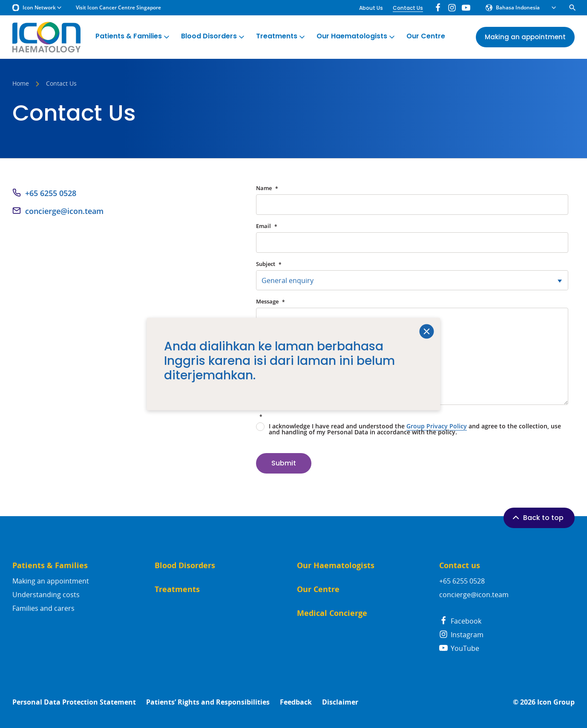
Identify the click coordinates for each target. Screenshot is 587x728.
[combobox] (412, 280)
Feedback (296, 702)
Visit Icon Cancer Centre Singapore (118, 8)
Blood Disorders (213, 36)
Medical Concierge (332, 613)
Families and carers (43, 608)
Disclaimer (340, 702)
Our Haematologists (356, 36)
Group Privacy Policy (437, 426)
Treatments (281, 36)
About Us (371, 8)
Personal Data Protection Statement (74, 702)
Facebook (460, 621)
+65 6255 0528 (51, 193)
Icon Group (556, 702)
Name (267, 188)
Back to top (537, 517)
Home (21, 84)
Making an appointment (51, 581)
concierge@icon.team (64, 211)
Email (267, 226)
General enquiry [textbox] (288, 280)
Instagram (461, 635)
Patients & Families (133, 36)
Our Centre (426, 36)
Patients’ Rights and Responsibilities (208, 702)
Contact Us (408, 8)
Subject (269, 264)
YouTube (459, 648)
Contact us (460, 565)
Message (270, 302)
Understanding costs (46, 595)
